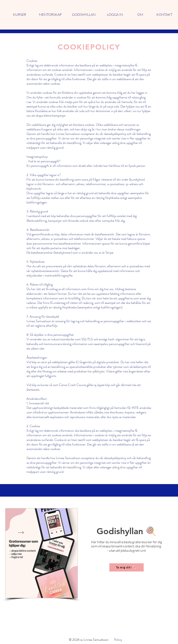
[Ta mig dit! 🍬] (127, 567)
